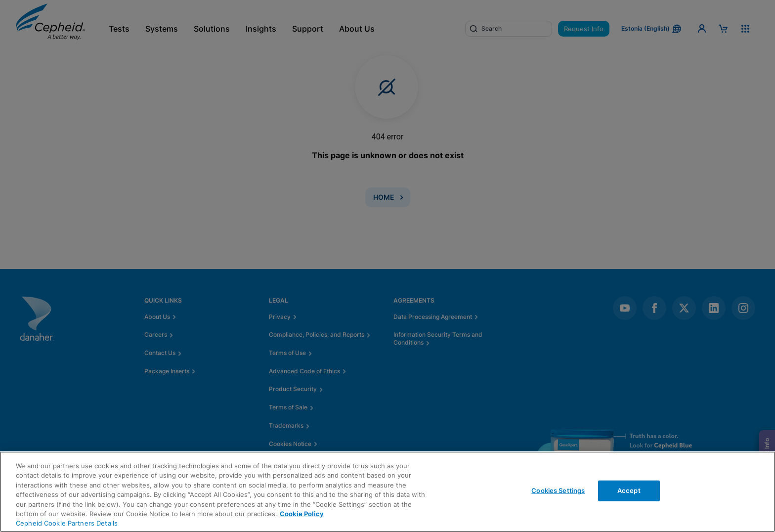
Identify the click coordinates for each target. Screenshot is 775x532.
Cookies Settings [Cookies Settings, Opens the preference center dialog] (558, 490)
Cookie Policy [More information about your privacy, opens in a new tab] (302, 514)
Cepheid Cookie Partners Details (67, 523)
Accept (629, 490)
